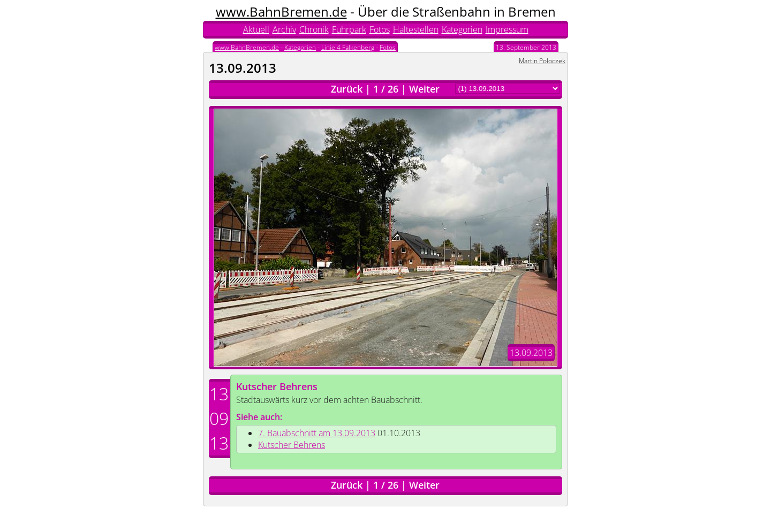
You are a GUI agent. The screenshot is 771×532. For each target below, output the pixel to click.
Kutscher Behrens (277, 386)
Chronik (314, 29)
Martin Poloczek (542, 61)
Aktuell (256, 29)
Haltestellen (416, 29)
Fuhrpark (349, 29)
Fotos (380, 29)
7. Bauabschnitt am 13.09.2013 (317, 433)
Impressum (507, 29)
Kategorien (462, 29)
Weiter (424, 89)
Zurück (347, 89)
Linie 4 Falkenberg (348, 47)
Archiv (284, 29)
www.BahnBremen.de (281, 12)
